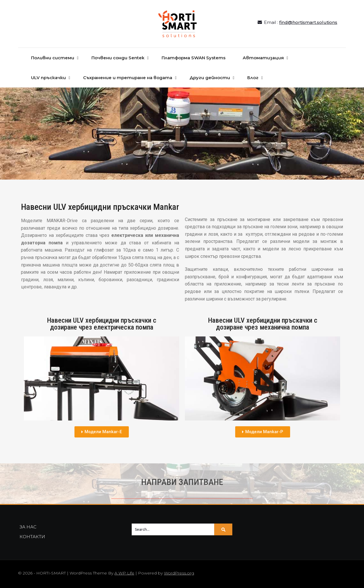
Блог (253, 78)
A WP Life (124, 573)
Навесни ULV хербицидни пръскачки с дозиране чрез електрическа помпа (102, 324)
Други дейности (210, 78)
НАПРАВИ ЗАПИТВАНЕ (182, 482)
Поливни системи (53, 58)
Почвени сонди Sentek (118, 58)
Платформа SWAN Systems (194, 58)
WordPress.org (179, 573)
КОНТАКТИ (32, 537)
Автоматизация (263, 58)
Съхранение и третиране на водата (128, 78)
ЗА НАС (28, 527)
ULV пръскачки (48, 78)
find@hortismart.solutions (308, 22)
